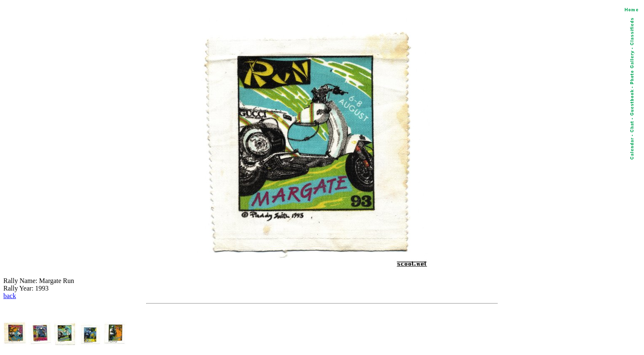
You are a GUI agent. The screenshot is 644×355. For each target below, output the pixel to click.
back (10, 296)
